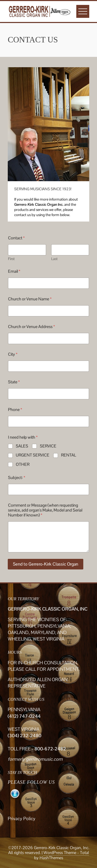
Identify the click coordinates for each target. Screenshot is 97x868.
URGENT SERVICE (33, 455)
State (14, 382)
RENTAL (69, 455)
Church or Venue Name (30, 299)
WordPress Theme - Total (66, 853)
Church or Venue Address (31, 327)
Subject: (17, 478)
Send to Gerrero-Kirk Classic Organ (46, 564)
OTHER (23, 465)
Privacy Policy (22, 818)
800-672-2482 (50, 749)
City (13, 354)
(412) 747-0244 (24, 716)
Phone (15, 410)
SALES (22, 446)
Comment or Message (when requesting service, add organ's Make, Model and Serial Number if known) (45, 510)
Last (54, 259)
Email (14, 271)
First (11, 259)
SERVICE (48, 446)
